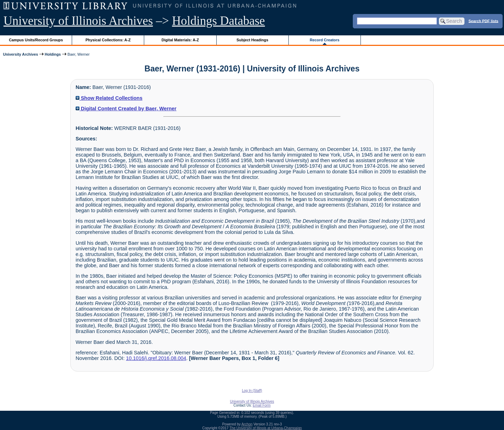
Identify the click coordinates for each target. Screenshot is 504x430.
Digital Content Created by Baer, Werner (126, 109)
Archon (247, 424)
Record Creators (325, 40)
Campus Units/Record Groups (36, 40)
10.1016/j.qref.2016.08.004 (156, 358)
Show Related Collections (109, 98)
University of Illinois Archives (78, 21)
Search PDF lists (484, 21)
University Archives (20, 54)
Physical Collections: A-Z (108, 40)
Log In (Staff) (252, 391)
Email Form (262, 405)
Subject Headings (253, 40)
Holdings (53, 54)
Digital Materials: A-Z (180, 40)
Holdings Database (219, 21)
